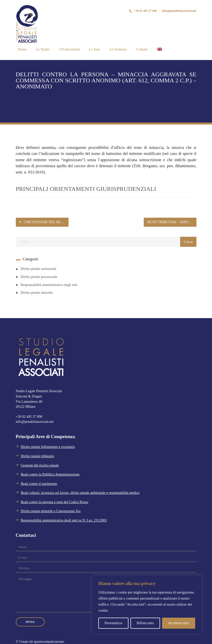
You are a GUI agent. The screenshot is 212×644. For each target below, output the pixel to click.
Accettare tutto (179, 623)
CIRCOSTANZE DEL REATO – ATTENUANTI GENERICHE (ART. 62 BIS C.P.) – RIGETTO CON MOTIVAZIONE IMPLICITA (44, 222)
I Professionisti (69, 49)
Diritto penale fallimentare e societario (48, 447)
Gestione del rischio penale (40, 465)
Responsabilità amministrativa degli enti (49, 285)
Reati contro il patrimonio (39, 484)
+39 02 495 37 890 (143, 11)
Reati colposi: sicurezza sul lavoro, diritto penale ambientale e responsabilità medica (80, 493)
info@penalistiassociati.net (179, 11)
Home (22, 49)
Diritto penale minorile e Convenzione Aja (51, 511)
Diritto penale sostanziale (38, 269)
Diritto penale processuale (39, 277)
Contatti (141, 49)
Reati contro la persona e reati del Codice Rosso (55, 502)
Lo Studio (42, 49)
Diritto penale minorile (37, 293)
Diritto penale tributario (38, 456)
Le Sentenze (118, 49)
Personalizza (114, 623)
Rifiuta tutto (145, 623)
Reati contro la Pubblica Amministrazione (50, 474)
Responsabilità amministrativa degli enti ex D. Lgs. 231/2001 (64, 520)
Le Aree (94, 49)
